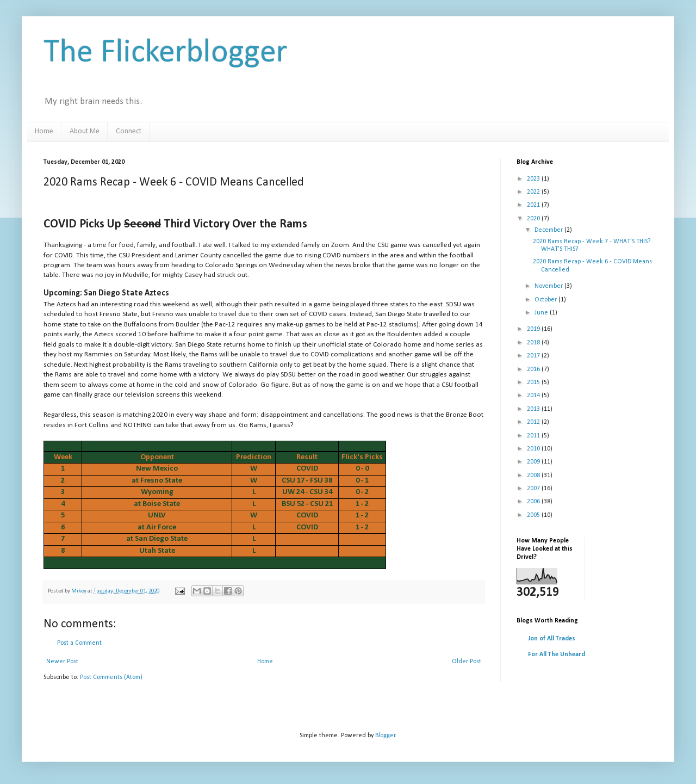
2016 (534, 369)
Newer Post (62, 662)
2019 (534, 329)
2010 (534, 449)
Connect (129, 131)
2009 (534, 462)
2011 (534, 436)
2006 (534, 502)
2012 (534, 422)
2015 (534, 382)
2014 (534, 396)
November (549, 286)
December (549, 230)
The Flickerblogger (166, 53)
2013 (534, 409)
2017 (534, 356)
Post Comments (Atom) (111, 677)
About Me (85, 131)
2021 (534, 205)
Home (44, 131)
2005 (534, 515)
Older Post (467, 662)
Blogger (385, 736)
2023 (534, 179)
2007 (534, 489)
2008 (534, 476)
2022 (534, 192)
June (542, 313)
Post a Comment (79, 643)
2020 (534, 219)
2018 (534, 343)
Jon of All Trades (552, 639)
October (546, 300)
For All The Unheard (557, 655)
